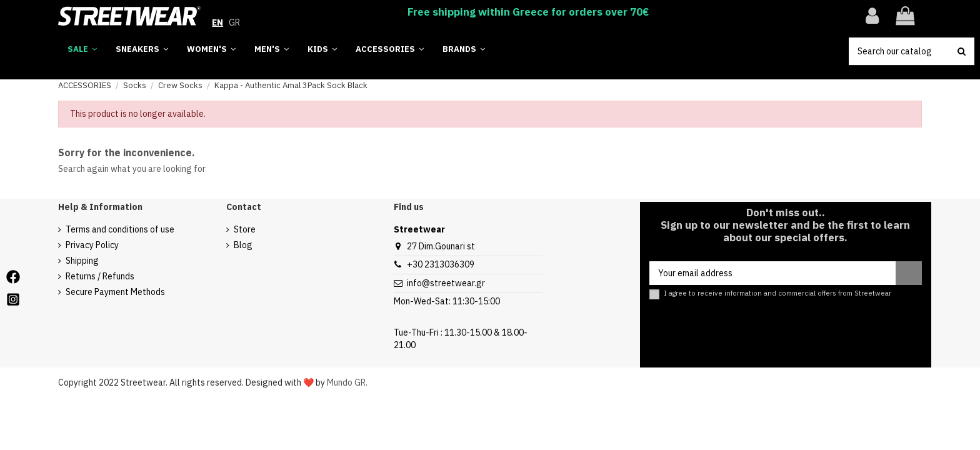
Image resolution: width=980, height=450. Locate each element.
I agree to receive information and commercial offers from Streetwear (777, 293)
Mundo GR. (347, 382)
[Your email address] (772, 273)
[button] (464, 50)
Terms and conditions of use (120, 229)
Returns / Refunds (100, 276)
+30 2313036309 (441, 264)
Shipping (82, 261)
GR (234, 22)
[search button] (962, 51)
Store (245, 229)
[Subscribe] (909, 273)
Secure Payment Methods (115, 292)
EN (217, 22)
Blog (243, 245)
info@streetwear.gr (446, 283)
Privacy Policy (92, 245)
